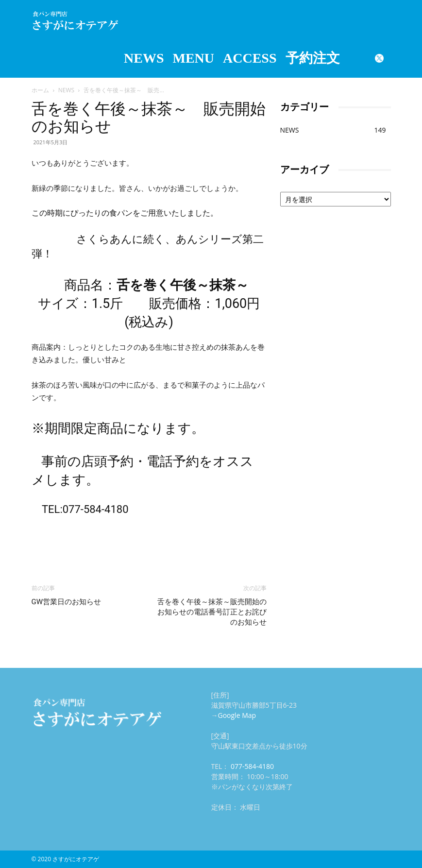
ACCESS (250, 58)
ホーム (40, 90)
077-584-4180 (252, 766)
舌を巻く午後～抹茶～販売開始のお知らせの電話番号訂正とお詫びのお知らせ (212, 612)
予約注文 (313, 58)
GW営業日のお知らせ (67, 602)
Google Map (237, 715)
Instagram (356, 58)
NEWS (144, 58)
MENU (193, 58)
